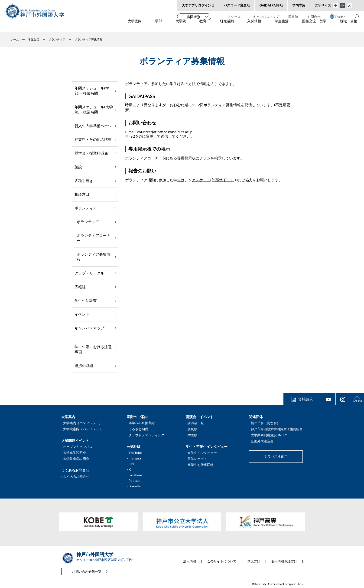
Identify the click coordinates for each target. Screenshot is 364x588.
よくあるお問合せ (76, 476)
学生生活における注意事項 (93, 349)
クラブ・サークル (89, 273)
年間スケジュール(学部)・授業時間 (92, 91)
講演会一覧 (196, 423)
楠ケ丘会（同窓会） (265, 423)
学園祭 (192, 435)
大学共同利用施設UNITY (269, 435)
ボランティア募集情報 (94, 257)
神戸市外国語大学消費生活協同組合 (277, 429)
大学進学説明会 (75, 453)
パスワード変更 (235, 5)
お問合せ (314, 17)
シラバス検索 (274, 456)
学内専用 (299, 5)
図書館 (293, 17)
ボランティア (88, 222)
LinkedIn (135, 486)
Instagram (136, 458)
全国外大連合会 (262, 441)
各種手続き (84, 180)
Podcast (135, 481)
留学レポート (197, 459)
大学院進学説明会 (76, 459)
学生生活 (282, 26)
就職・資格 (349, 26)
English (338, 17)
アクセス (234, 17)
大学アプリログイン (196, 5)
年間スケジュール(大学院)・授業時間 (94, 109)
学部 (159, 26)
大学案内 (135, 26)
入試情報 (254, 26)
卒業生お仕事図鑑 (201, 465)
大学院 (181, 26)
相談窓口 (82, 194)
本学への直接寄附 (142, 423)
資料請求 (305, 399)
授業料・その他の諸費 (93, 139)
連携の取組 (84, 365)
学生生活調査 (86, 300)
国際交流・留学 (314, 26)
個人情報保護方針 (284, 561)
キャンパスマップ (266, 17)
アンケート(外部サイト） (213, 180)
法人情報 (190, 561)
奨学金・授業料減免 (91, 153)
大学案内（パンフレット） (83, 423)
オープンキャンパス (78, 447)
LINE (132, 464)
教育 (203, 26)
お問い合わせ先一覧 (87, 571)
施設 (78, 167)
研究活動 (227, 26)
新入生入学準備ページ (93, 126)
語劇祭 (192, 429)
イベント (82, 314)
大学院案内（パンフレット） (84, 429)
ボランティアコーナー (94, 238)
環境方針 (254, 561)
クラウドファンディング (146, 435)
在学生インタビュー (202, 453)
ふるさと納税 (138, 429)
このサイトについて (222, 561)
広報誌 (80, 287)
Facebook (136, 475)
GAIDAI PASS (269, 5)
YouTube (135, 453)
